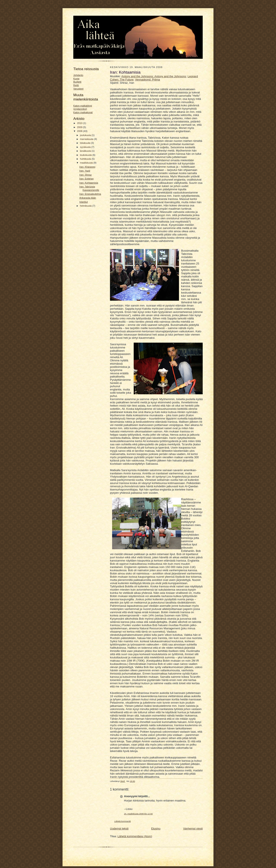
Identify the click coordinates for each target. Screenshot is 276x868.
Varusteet (78, 89)
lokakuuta (85, 143)
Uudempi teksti (119, 829)
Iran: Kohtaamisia (89, 183)
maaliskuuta (87, 163)
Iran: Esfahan (86, 179)
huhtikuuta (86, 159)
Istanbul (84, 202)
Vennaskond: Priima (147, 80)
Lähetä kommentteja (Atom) (135, 836)
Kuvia (76, 79)
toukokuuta (86, 155)
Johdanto (78, 75)
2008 (80, 131)
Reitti (76, 85)
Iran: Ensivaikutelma (90, 194)
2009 (80, 127)
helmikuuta (86, 206)
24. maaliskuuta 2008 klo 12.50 (138, 814)
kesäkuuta (86, 151)
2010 (80, 123)
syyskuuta (86, 147)
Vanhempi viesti (193, 829)
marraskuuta (87, 139)
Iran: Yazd (85, 171)
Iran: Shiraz (85, 175)
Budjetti (77, 82)
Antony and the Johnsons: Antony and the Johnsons (154, 76)
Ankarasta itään (88, 198)
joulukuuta (86, 135)
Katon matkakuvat (83, 112)
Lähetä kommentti (122, 821)
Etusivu (156, 829)
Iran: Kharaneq (87, 167)
